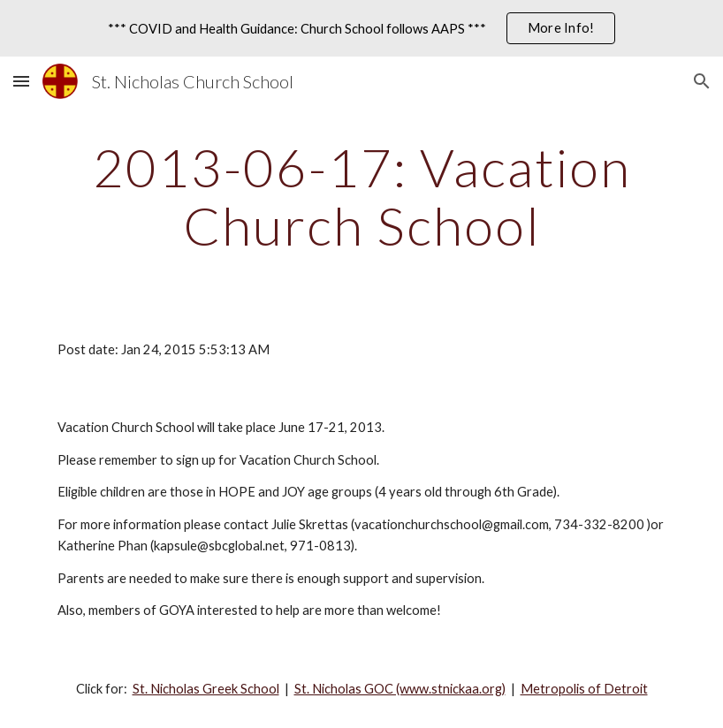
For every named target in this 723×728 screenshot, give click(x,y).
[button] (21, 81)
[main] (361, 196)
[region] (361, 28)
